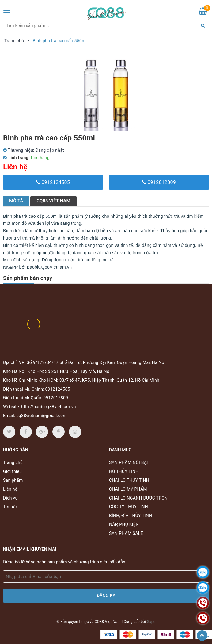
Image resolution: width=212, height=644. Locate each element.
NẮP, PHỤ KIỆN (124, 524)
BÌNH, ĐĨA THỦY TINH (131, 516)
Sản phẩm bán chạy (28, 278)
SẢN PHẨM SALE (126, 533)
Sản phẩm (13, 480)
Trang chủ (13, 462)
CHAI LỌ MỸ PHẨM (128, 489)
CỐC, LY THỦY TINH (129, 507)
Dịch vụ (10, 498)
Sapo (151, 622)
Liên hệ (10, 489)
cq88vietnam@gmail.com (42, 416)
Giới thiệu (12, 471)
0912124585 (53, 182)
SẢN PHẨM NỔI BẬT (129, 462)
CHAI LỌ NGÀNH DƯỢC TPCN (138, 498)
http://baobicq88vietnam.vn (48, 407)
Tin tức (10, 507)
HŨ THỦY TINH (124, 471)
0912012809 (159, 182)
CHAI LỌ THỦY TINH (129, 480)
